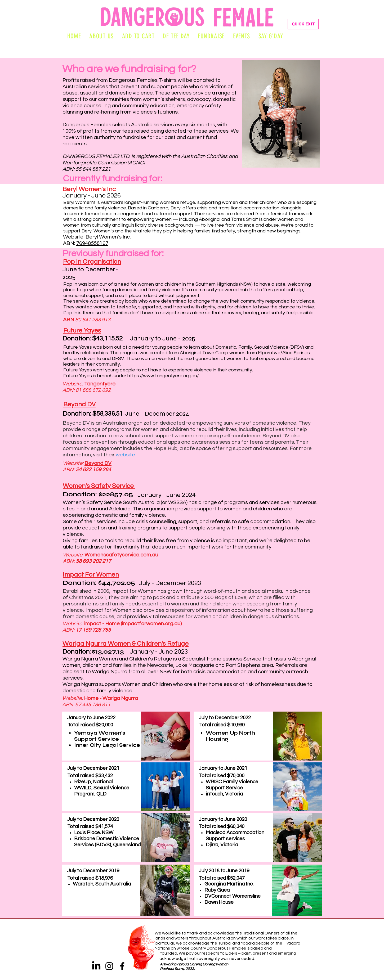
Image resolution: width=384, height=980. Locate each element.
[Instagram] (109, 966)
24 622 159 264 (93, 470)
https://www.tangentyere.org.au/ (163, 376)
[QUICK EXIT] (303, 24)
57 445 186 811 (93, 705)
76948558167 (92, 243)
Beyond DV (98, 463)
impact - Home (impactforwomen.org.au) (133, 624)
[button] (242, 36)
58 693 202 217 (93, 561)
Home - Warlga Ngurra (111, 698)
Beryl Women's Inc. (109, 237)
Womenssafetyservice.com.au (121, 555)
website (125, 455)
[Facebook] (122, 966)
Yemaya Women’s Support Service (100, 736)
